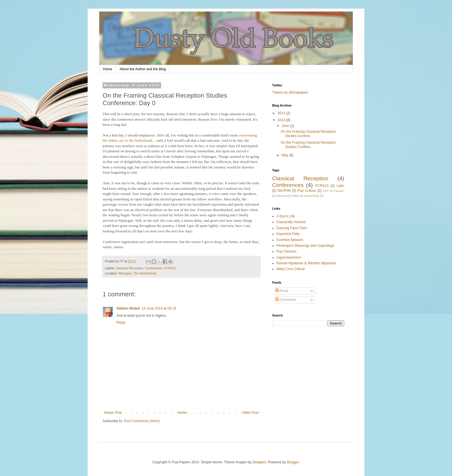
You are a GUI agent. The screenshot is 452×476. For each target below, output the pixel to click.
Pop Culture (307, 191)
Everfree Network (290, 240)
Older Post (250, 413)
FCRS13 (170, 268)
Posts (282, 291)
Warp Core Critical (291, 269)
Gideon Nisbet (128, 308)
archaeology (312, 196)
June (286, 126)
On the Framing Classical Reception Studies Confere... (308, 134)
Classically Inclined (291, 222)
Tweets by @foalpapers (290, 92)
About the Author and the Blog (143, 69)
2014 (282, 113)
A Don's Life (286, 216)
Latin (340, 186)
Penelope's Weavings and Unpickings (305, 246)
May (285, 155)
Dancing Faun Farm (292, 228)
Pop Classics (286, 251)
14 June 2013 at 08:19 (159, 308)
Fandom (339, 191)
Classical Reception (130, 268)
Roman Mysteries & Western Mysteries (306, 263)
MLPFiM (284, 191)
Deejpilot (259, 462)
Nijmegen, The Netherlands (137, 273)
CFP (326, 191)
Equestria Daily (288, 234)
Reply (121, 323)
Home (108, 69)
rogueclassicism (289, 257)
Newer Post (113, 413)
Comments (286, 300)
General (281, 196)
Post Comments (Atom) (142, 421)
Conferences (154, 268)
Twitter (295, 196)
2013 (282, 120)
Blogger (293, 462)
